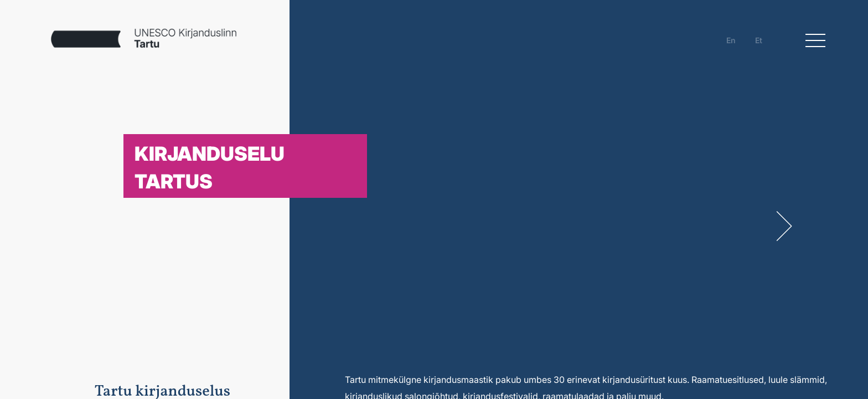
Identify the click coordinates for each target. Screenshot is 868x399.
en (731, 40)
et (759, 40)
